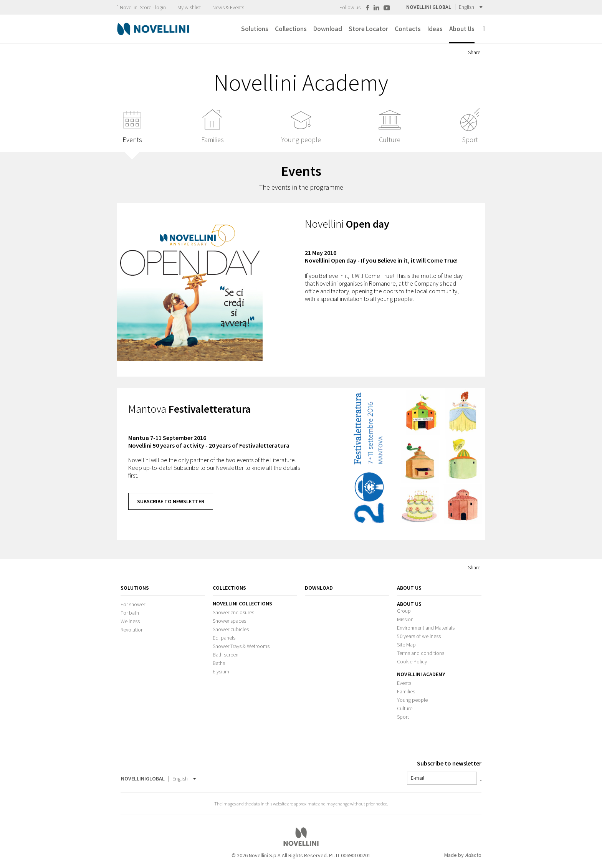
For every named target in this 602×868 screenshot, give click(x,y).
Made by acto (463, 855)
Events (404, 683)
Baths (219, 663)
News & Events (228, 7)
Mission (405, 619)
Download (319, 588)
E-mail (418, 778)
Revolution (132, 630)
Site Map (406, 645)
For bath (130, 613)
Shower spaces (229, 621)
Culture (405, 708)
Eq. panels (224, 638)
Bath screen (226, 655)
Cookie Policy (412, 661)
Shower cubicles (231, 629)
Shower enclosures (233, 612)
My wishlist (189, 7)
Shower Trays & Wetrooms (241, 646)
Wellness (130, 621)
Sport (403, 717)
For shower (133, 604)
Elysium (221, 671)
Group (404, 611)
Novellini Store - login (141, 7)
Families (406, 691)
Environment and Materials (426, 628)
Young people (412, 700)
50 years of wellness (419, 636)
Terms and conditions (421, 653)
